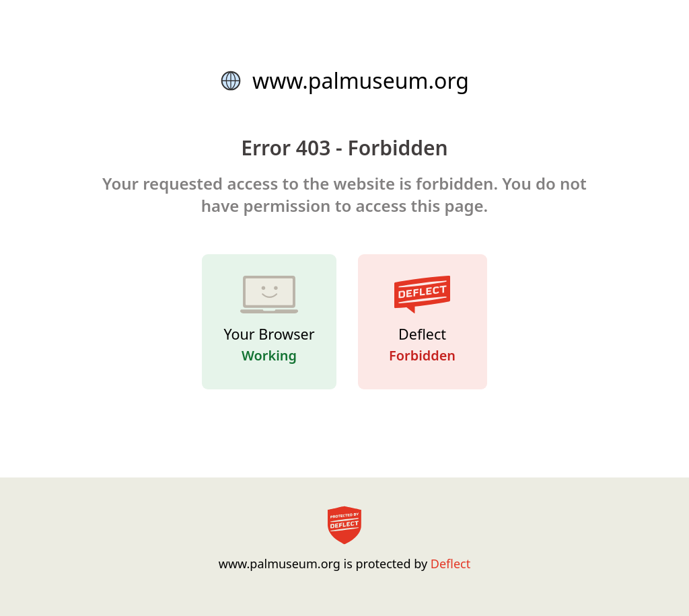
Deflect (450, 564)
